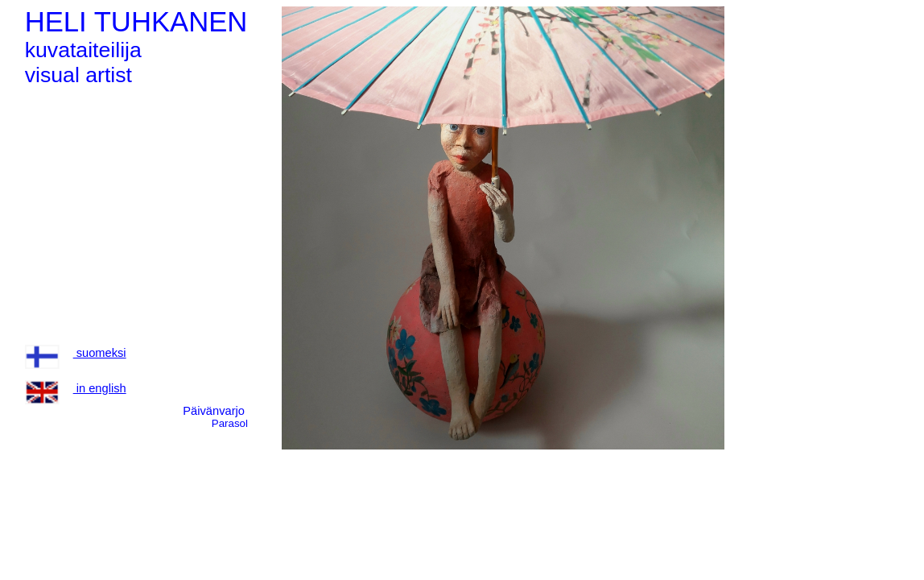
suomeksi (76, 353)
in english (76, 388)
